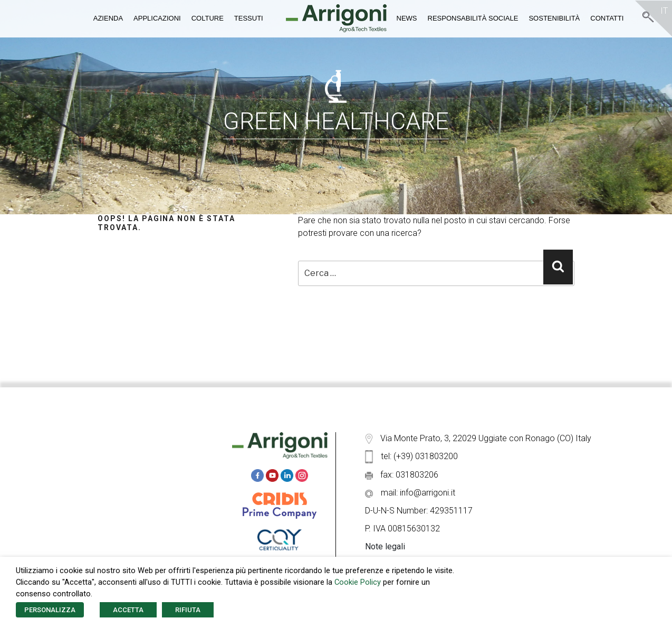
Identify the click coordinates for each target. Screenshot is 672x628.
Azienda (108, 18)
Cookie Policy (358, 582)
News (407, 18)
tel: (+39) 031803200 (411, 456)
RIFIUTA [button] (188, 610)
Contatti (607, 18)
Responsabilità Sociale (473, 18)
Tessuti (249, 18)
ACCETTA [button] (128, 610)
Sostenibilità (554, 18)
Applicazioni (157, 18)
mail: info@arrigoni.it (410, 493)
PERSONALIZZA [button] (50, 610)
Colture (208, 18)
